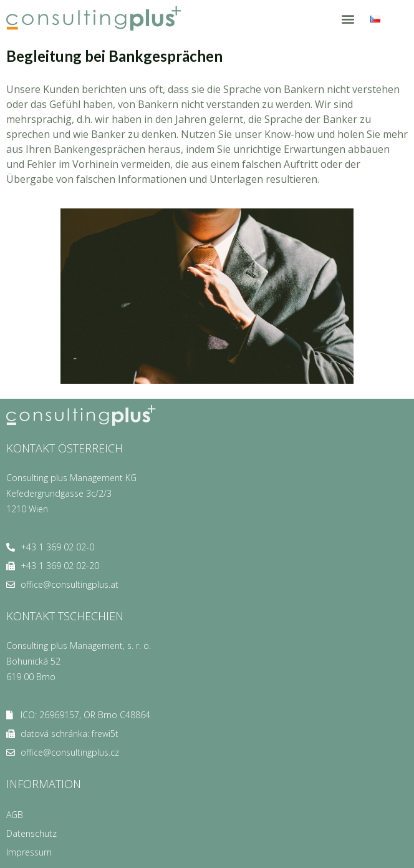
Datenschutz (31, 833)
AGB (15, 815)
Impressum (29, 852)
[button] (348, 18)
